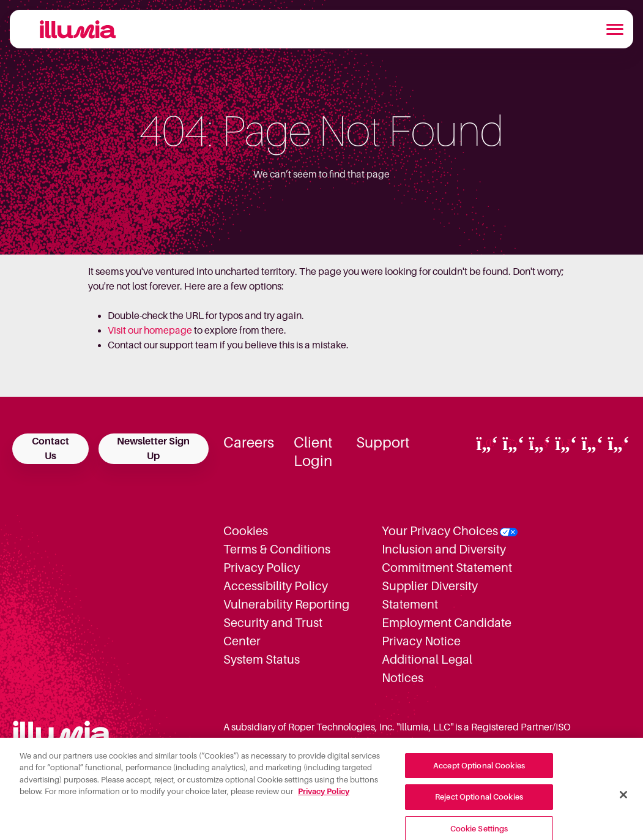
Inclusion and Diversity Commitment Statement (447, 558)
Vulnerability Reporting (286, 604)
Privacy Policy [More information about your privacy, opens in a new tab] (324, 797)
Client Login (313, 452)
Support (383, 443)
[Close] (623, 800)
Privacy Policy (262, 568)
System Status (262, 659)
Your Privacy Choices (440, 531)
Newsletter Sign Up (153, 449)
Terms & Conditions (277, 549)
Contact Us (50, 449)
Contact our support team (163, 345)
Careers (249, 443)
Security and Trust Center (273, 632)
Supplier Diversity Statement (430, 595)
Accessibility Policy (276, 586)
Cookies (246, 531)
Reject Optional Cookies (479, 802)
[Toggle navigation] (615, 29)
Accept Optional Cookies (479, 771)
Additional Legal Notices (427, 669)
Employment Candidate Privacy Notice (447, 632)
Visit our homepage (150, 331)
